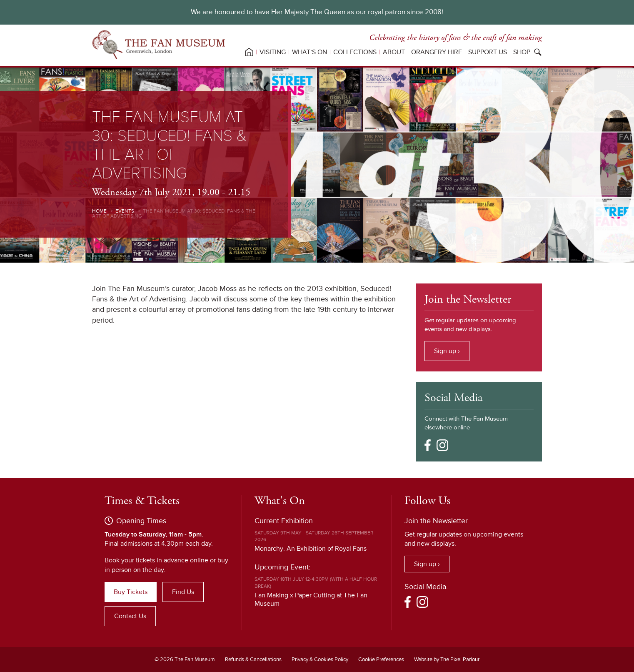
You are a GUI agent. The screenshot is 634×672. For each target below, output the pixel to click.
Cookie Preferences (381, 659)
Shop (522, 52)
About (394, 52)
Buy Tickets (131, 592)
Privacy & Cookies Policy (320, 659)
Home (99, 211)
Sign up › (447, 351)
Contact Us (130, 616)
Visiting (273, 52)
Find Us (183, 592)
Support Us (488, 52)
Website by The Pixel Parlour (447, 659)
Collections (355, 52)
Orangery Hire (437, 52)
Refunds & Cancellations (253, 659)
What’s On (310, 52)
